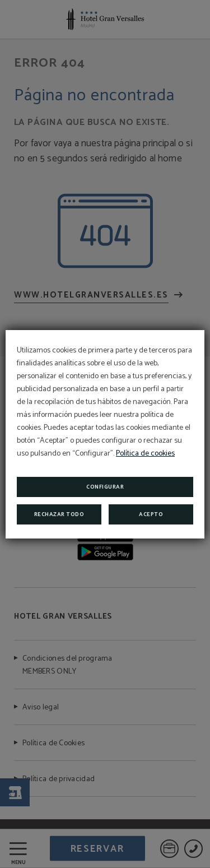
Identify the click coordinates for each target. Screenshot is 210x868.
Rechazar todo (59, 514)
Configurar (105, 487)
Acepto (151, 514)
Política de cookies (145, 454)
